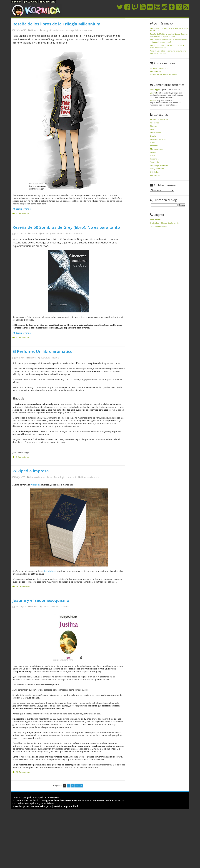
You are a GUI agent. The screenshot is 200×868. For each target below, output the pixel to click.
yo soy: (153, 93)
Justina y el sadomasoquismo (41, 600)
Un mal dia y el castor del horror (164, 75)
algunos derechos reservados (61, 800)
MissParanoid (156, 220)
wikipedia (94, 477)
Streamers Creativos (159, 226)
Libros (34, 30)
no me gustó (49, 234)
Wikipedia (35, 485)
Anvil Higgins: (156, 89)
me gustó (47, 30)
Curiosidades (37, 477)
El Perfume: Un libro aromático (42, 351)
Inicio (16, 2)
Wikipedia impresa (31, 471)
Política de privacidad (66, 806)
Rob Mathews (50, 571)
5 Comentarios (23, 337)
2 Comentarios (23, 213)
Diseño (153, 136)
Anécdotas (155, 123)
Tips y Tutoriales (157, 169)
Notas (153, 156)
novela (56, 358)
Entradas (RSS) (21, 806)
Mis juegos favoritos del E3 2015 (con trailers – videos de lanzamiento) (169, 41)
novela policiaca (73, 30)
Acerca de (30, 2)
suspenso (88, 30)
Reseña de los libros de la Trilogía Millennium (56, 24)
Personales (155, 159)
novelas (55, 607)
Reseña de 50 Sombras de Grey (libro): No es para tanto (66, 227)
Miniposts (154, 146)
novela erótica (65, 234)
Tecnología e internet (65, 477)
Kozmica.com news (158, 139)
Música (153, 152)
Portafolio (48, 2)
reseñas (78, 234)
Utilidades (154, 172)
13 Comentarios (23, 772)
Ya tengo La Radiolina (159, 68)
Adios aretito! (156, 71)
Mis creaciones (156, 149)
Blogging (154, 126)
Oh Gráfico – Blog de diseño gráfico (165, 223)
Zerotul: (153, 100)
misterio (59, 30)
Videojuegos (155, 175)
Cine (152, 129)
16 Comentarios (23, 586)
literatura (46, 358)
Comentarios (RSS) (41, 806)
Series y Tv (155, 162)
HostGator (54, 797)
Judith (31, 797)
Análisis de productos (159, 119)
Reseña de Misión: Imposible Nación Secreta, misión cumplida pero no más (169, 35)
